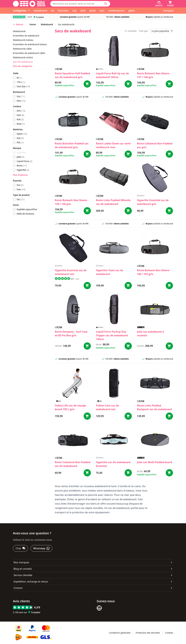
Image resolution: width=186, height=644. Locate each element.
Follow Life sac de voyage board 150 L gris (70, 407)
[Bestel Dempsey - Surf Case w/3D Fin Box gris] (87, 346)
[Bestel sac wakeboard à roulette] (169, 346)
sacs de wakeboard (23, 62)
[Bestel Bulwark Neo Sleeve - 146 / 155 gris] (169, 286)
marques (168, 11)
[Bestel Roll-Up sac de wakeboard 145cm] (128, 84)
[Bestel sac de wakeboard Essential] (128, 473)
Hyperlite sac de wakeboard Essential (113, 464)
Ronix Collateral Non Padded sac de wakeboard (73, 464)
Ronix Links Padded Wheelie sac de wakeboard (113, 202)
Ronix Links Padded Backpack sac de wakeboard (154, 407)
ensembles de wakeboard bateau (30, 44)
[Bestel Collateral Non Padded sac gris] (169, 154)
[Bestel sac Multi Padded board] (169, 473)
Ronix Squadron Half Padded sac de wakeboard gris (72, 75)
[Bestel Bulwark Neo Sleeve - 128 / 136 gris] (87, 211)
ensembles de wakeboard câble (29, 53)
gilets (132, 11)
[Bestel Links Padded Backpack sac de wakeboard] (169, 416)
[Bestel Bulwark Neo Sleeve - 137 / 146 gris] (169, 84)
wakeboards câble (22, 49)
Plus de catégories (23, 66)
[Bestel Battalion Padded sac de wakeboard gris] (87, 154)
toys (102, 11)
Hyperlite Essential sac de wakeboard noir (71, 272)
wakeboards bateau (23, 40)
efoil (83, 11)
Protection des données (148, 633)
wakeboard (40, 11)
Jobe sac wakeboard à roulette (150, 334)
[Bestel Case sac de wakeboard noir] (128, 416)
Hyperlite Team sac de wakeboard (110, 272)
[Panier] (170, 4)
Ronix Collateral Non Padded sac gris (155, 145)
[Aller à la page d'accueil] (29, 4)
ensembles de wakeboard (26, 36)
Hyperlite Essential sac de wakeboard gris (153, 202)
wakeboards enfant (23, 57)
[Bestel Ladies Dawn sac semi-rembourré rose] (128, 154)
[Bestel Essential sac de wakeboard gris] (169, 211)
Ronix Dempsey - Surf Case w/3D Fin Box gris (71, 334)
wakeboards (19, 31)
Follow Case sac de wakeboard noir (107, 407)
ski (52, 11)
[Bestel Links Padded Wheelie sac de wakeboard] (128, 211)
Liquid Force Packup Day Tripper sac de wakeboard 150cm (112, 335)
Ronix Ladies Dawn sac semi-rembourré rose (114, 145)
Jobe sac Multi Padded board (155, 462)
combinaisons (116, 11)
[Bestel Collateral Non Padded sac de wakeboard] (87, 473)
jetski (92, 11)
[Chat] (20, 548)
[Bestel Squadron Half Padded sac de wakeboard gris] (87, 84)
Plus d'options (20, 175)
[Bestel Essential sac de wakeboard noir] (87, 286)
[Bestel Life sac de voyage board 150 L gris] (87, 416)
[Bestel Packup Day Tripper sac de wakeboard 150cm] (128, 346)
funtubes (63, 11)
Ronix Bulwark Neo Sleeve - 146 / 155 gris (154, 272)
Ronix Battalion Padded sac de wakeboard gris (72, 145)
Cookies (169, 633)
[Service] (159, 4)
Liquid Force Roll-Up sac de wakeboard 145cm (112, 75)
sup (74, 11)
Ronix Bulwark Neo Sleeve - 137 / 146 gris (154, 75)
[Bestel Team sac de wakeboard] (128, 286)
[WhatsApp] (41, 548)
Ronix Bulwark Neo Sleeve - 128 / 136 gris (72, 202)
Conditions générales (120, 633)
